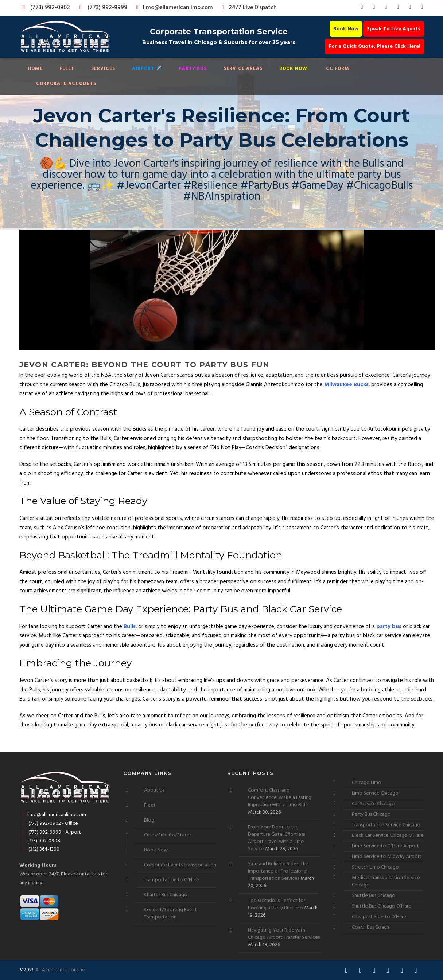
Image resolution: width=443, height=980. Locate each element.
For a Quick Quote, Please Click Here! (374, 46)
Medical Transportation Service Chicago (386, 881)
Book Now (346, 29)
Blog (149, 820)
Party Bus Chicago (371, 814)
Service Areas (243, 69)
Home (35, 69)
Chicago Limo (367, 783)
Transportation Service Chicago (386, 825)
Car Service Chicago (373, 804)
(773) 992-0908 (40, 841)
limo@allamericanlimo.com (173, 8)
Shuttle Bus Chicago (374, 896)
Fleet (67, 69)
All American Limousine (60, 970)
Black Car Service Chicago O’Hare (388, 836)
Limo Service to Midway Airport (387, 857)
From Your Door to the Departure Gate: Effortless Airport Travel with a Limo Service (276, 838)
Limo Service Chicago (375, 793)
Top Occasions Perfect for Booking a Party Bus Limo (277, 904)
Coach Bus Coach (370, 927)
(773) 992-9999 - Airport (50, 832)
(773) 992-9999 (101, 8)
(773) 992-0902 (45, 8)
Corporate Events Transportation (180, 865)
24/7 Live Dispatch (248, 8)
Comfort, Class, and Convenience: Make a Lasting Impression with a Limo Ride (280, 798)
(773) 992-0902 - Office (49, 824)
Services (103, 69)
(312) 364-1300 (40, 849)
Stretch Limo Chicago (375, 867)
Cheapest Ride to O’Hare (379, 917)
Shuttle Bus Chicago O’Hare (382, 906)
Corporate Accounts (66, 84)
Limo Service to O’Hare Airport (385, 846)
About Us (154, 790)
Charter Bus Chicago (166, 895)
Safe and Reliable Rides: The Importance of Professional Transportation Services (278, 871)
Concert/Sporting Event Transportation (170, 914)
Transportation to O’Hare (172, 880)
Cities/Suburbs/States (168, 835)
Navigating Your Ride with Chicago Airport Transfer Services (284, 934)
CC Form (338, 69)
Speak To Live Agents (394, 29)
